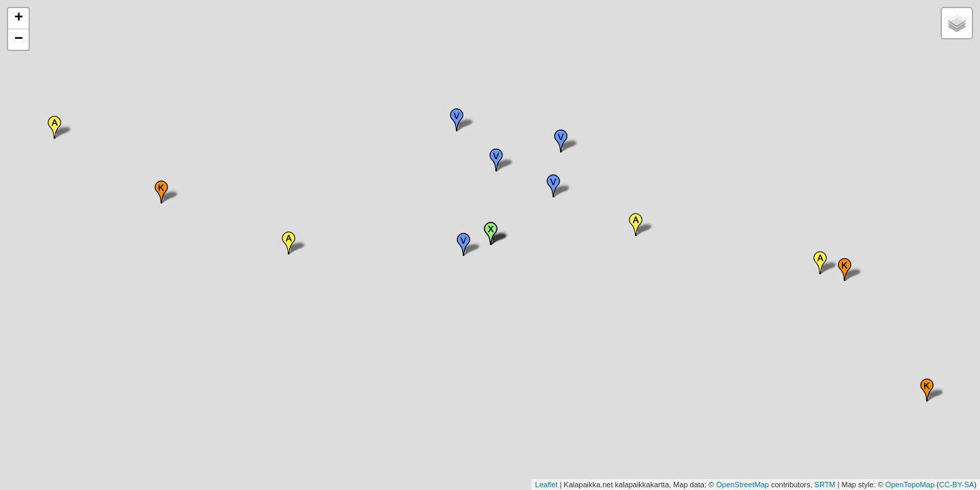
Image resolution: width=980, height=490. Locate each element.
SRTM (825, 485)
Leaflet (546, 485)
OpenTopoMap (910, 485)
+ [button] (19, 18)
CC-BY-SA (957, 485)
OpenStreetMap (742, 485)
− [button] (19, 39)
